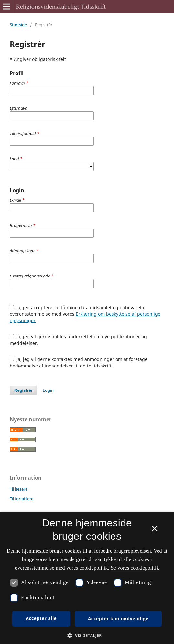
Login (48, 390)
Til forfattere (22, 499)
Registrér (23, 390)
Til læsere (19, 489)
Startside (18, 25)
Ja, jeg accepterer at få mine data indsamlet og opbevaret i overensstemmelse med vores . (85, 314)
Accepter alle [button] (41, 618)
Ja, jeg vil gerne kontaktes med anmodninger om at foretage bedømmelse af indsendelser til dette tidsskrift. (79, 362)
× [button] (154, 531)
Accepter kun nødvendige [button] (118, 619)
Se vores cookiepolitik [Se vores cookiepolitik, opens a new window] (135, 568)
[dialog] (87, 578)
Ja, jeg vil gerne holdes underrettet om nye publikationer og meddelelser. (78, 340)
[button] (87, 635)
